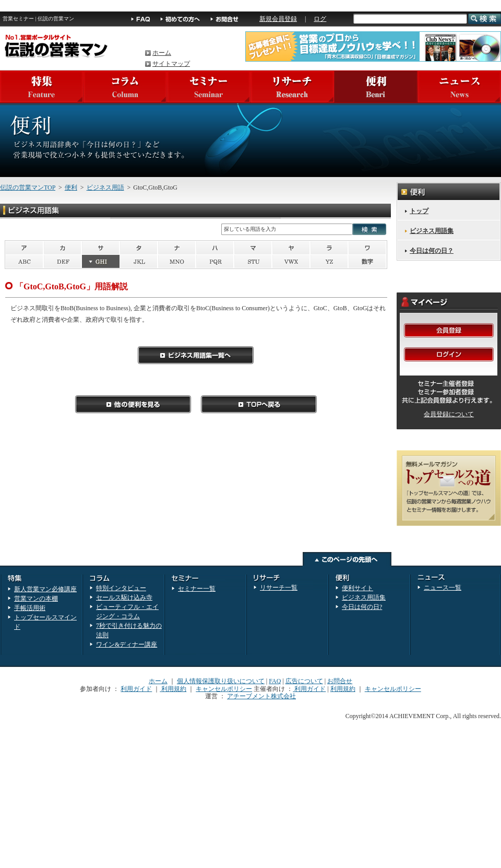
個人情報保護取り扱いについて (221, 681)
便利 (71, 187)
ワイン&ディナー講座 (127, 644)
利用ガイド (136, 689)
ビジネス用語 (105, 187)
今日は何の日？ (432, 251)
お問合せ (340, 681)
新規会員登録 (278, 19)
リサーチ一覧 (279, 588)
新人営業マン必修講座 (45, 589)
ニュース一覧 (443, 588)
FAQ (275, 681)
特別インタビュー (121, 588)
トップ (419, 211)
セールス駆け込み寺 (124, 597)
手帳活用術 (30, 608)
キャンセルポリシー (224, 689)
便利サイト (357, 588)
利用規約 (173, 689)
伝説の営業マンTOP (28, 187)
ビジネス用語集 (432, 231)
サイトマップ (171, 64)
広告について (304, 681)
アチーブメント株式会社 (261, 696)
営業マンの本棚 (36, 599)
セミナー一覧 (197, 589)
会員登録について (449, 414)
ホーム (162, 53)
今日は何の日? (362, 607)
